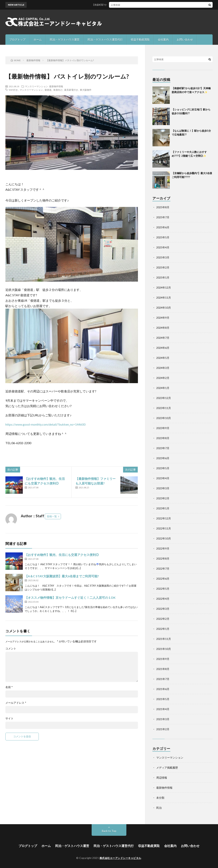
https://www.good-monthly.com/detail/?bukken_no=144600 (45, 424)
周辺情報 (162, 778)
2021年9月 (163, 659)
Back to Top (109, 831)
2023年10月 (164, 418)
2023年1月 (163, 508)
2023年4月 (163, 478)
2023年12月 (164, 398)
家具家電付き (71, 90)
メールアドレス (16, 703)
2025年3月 (163, 257)
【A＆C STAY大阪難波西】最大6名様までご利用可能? (62, 576)
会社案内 (163, 39)
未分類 (160, 798)
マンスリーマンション (36, 86)
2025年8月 (163, 207)
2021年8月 (163, 669)
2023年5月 (163, 468)
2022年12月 (164, 518)
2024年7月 (163, 338)
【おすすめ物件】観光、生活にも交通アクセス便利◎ (62, 555)
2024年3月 (163, 368)
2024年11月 (164, 298)
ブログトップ (17, 39)
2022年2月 (163, 619)
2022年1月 (163, 629)
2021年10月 (164, 649)
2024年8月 (163, 328)
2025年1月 (163, 277)
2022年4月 (163, 599)
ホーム (38, 39)
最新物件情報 (56, 86)
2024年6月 (163, 348)
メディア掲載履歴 (167, 768)
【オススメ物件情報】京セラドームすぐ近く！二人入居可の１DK (70, 597)
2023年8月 (163, 438)
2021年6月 (163, 689)
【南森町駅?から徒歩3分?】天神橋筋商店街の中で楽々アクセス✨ (130, 5)
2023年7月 (163, 448)
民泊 (159, 808)
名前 (9, 687)
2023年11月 (164, 408)
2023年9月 (163, 428)
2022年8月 (163, 558)
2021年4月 (163, 709)
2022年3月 (163, 609)
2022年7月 (163, 569)
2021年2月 (163, 729)
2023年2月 (163, 498)
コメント (11, 649)
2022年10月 (164, 538)
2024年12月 (164, 287)
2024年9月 (163, 318)
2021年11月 (164, 639)
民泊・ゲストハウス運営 (65, 39)
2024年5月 (163, 358)
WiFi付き (13, 90)
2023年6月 (163, 458)
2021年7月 (163, 679)
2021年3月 (163, 719)
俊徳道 (48, 90)
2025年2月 (163, 267)
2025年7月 (163, 217)
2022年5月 (163, 589)
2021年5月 (163, 699)
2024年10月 (164, 308)
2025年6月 (163, 227)
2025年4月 (163, 247)
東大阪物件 (86, 90)
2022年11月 (164, 528)
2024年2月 (163, 378)
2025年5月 (163, 237)
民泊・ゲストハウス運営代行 (105, 39)
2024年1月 (163, 388)
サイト (9, 718)
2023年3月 (163, 488)
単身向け (58, 90)
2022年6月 (163, 579)
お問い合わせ (185, 39)
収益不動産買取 (140, 39)
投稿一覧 (52, 516)
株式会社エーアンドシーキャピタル (120, 858)
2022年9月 (163, 548)
